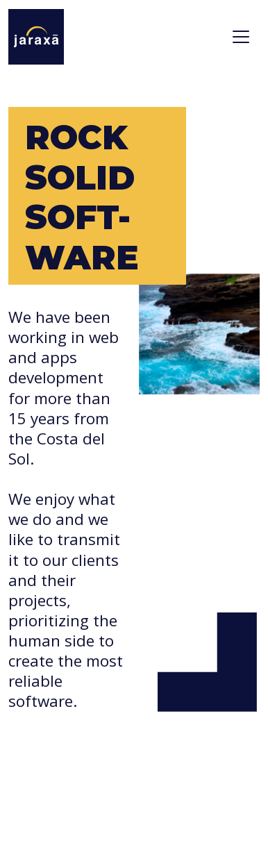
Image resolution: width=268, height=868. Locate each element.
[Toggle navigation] (241, 37)
